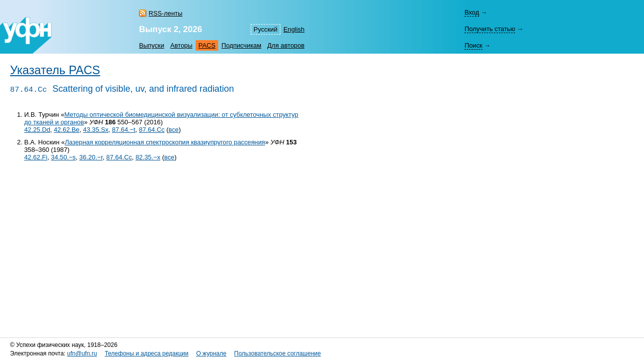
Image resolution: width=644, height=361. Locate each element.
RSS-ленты (165, 13)
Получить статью (490, 29)
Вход (472, 12)
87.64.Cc (152, 130)
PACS (207, 45)
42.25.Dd (37, 130)
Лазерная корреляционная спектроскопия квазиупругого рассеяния (165, 142)
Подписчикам (241, 45)
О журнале (211, 353)
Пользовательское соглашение (278, 353)
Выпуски (151, 45)
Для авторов (286, 45)
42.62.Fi (36, 157)
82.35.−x (148, 157)
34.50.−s (63, 157)
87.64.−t (124, 130)
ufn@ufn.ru (82, 353)
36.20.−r (91, 157)
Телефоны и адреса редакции (147, 353)
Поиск (473, 45)
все (174, 130)
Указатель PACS (55, 70)
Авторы (181, 45)
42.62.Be (66, 130)
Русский (266, 29)
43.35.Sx (96, 130)
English (294, 29)
